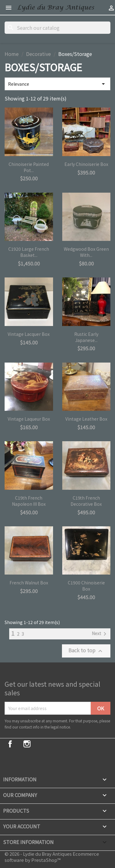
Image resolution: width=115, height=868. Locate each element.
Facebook (10, 744)
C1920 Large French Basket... (29, 252)
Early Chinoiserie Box (86, 164)
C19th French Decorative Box (86, 501)
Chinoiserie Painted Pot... (29, 167)
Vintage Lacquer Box (29, 334)
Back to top (86, 651)
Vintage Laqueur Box (29, 419)
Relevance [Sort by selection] (57, 84)
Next (100, 634)
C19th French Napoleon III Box (29, 501)
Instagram (27, 744)
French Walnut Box (29, 583)
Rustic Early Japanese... (86, 337)
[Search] (57, 28)
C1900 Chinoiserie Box (86, 586)
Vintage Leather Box (86, 419)
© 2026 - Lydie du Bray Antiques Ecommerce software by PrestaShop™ (52, 857)
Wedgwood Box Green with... (86, 252)
